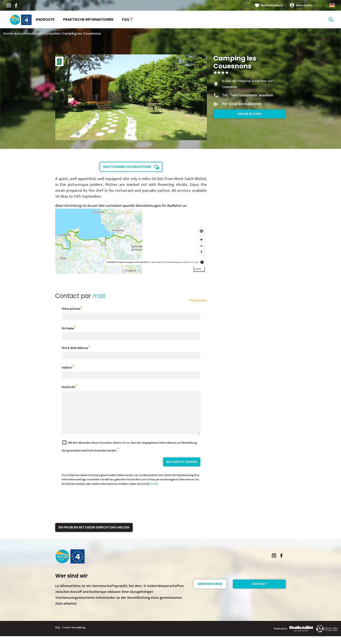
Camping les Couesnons (81, 34)
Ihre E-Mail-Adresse (75, 348)
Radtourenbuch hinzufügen (127, 167)
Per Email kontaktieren (242, 104)
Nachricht (69, 387)
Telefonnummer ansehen (252, 95)
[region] (131, 241)
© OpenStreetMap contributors (178, 262)
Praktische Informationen (88, 19)
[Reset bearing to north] (201, 252)
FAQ (58, 635)
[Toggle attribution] (202, 262)
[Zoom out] (201, 246)
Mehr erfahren (210, 592)
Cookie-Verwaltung (74, 635)
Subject (67, 367)
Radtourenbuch (272, 5)
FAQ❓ (128, 19)
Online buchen (249, 114)
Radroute (45, 19)
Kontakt (259, 592)
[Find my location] (201, 231)
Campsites (52, 34)
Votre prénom (71, 309)
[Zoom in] (201, 240)
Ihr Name (68, 328)
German (332, 5)
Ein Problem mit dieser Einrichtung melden (94, 535)
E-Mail (154, 492)
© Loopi (195, 262)
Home (8, 34)
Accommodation (28, 34)
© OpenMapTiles (157, 262)
